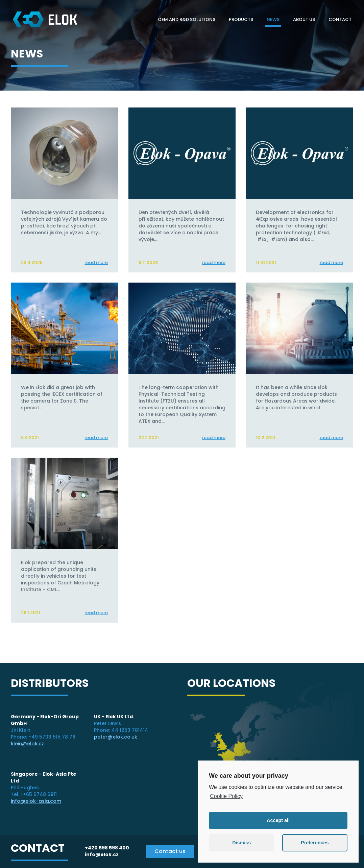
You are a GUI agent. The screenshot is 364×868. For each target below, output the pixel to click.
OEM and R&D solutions (187, 19)
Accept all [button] (278, 820)
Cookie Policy (226, 796)
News (273, 19)
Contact (340, 19)
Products (241, 19)
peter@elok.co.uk (116, 737)
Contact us (170, 851)
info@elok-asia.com (36, 801)
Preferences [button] (315, 843)
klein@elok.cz (27, 744)
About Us (304, 19)
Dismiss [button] (241, 843)
